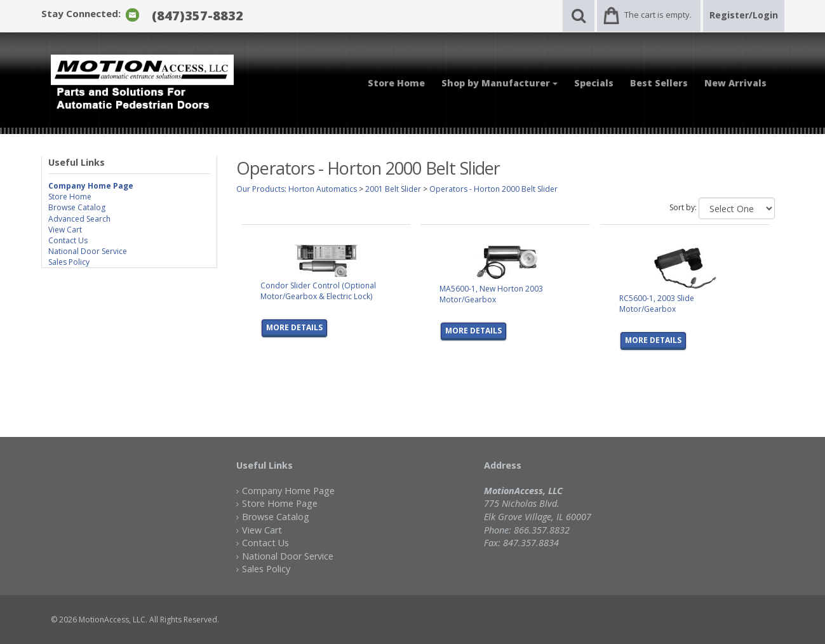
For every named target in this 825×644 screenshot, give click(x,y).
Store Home (396, 83)
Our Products (260, 189)
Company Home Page (288, 491)
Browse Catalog (77, 207)
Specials (594, 83)
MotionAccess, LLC (112, 620)
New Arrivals (735, 83)
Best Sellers (659, 83)
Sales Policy (69, 262)
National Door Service (88, 251)
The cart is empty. (658, 15)
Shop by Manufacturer (500, 83)
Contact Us (68, 240)
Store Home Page (280, 503)
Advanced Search (79, 219)
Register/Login (744, 15)
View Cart (65, 230)
